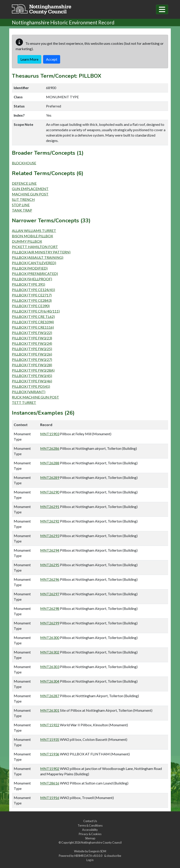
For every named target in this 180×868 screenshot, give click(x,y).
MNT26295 (50, 565)
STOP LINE (21, 205)
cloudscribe (114, 856)
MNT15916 (50, 798)
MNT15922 (50, 725)
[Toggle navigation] (162, 9)
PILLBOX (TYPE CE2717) (32, 295)
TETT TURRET (24, 402)
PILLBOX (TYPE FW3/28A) (33, 370)
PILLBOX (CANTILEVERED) (34, 263)
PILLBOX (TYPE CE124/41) (33, 290)
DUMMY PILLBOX (27, 241)
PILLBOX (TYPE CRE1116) (33, 327)
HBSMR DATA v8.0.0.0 (89, 856)
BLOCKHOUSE (24, 163)
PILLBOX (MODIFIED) (30, 268)
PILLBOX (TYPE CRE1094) (33, 322)
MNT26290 (50, 492)
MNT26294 (50, 550)
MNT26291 (50, 507)
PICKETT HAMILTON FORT (35, 247)
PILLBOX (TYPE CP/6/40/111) (36, 311)
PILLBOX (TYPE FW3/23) (32, 338)
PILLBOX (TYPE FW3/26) (32, 354)
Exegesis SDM (97, 851)
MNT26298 (50, 608)
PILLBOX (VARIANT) (29, 392)
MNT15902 (50, 768)
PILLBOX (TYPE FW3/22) (32, 333)
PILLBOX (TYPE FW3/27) (32, 359)
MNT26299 (50, 623)
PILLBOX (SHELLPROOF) (32, 279)
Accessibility (90, 830)
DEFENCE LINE (24, 183)
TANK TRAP (22, 210)
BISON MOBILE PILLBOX (32, 236)
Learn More (29, 59)
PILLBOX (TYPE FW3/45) (32, 376)
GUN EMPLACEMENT (30, 189)
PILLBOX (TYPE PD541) (31, 386)
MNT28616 (50, 783)
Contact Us (90, 821)
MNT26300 (50, 638)
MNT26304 (50, 681)
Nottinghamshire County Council (101, 842)
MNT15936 (50, 754)
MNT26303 (50, 667)
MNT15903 (50, 434)
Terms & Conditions (90, 825)
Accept (52, 59)
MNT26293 (50, 536)
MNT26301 (50, 710)
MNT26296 (50, 579)
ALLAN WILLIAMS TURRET (34, 230)
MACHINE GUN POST (30, 194)
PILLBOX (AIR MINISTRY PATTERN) (41, 252)
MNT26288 (50, 463)
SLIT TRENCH (23, 199)
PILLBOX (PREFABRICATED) (35, 273)
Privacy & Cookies (90, 834)
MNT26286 (50, 448)
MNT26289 (50, 477)
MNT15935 (50, 739)
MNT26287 (50, 696)
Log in (90, 860)
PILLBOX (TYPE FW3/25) (32, 349)
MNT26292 (50, 521)
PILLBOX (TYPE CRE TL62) (33, 316)
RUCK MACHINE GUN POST (35, 397)
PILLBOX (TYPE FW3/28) (32, 365)
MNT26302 (50, 652)
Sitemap (90, 838)
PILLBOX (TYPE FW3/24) (32, 343)
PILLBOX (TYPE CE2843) (32, 300)
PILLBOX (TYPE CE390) (31, 306)
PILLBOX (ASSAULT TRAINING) (38, 257)
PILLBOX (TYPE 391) (29, 284)
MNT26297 (50, 594)
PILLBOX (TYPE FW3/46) (32, 381)
